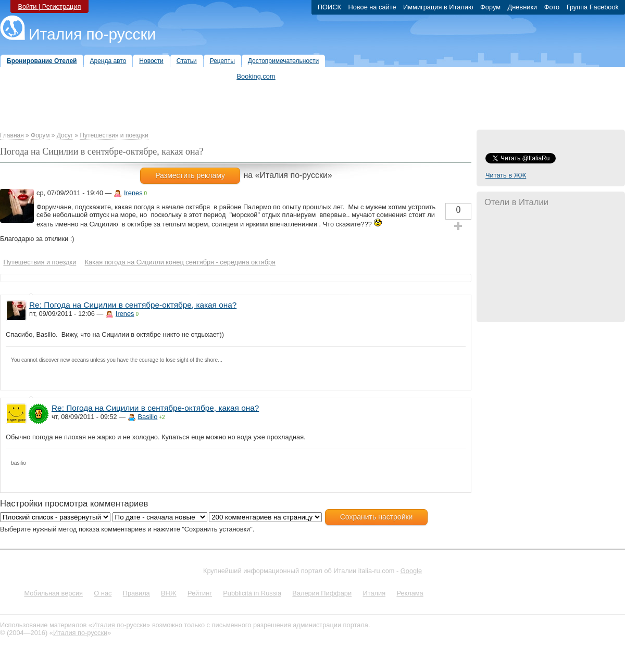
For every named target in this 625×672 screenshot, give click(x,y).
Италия (374, 593)
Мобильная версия (53, 593)
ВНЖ (169, 593)
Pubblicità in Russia (252, 593)
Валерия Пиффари (322, 593)
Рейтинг (200, 593)
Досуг (65, 135)
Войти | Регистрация (49, 7)
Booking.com (256, 76)
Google (411, 571)
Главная (12, 135)
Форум (40, 135)
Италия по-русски (92, 34)
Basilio (148, 417)
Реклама (410, 593)
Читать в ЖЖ (506, 175)
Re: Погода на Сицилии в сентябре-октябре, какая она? (133, 305)
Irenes (133, 193)
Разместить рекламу (190, 175)
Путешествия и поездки (114, 135)
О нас (103, 593)
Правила (136, 593)
